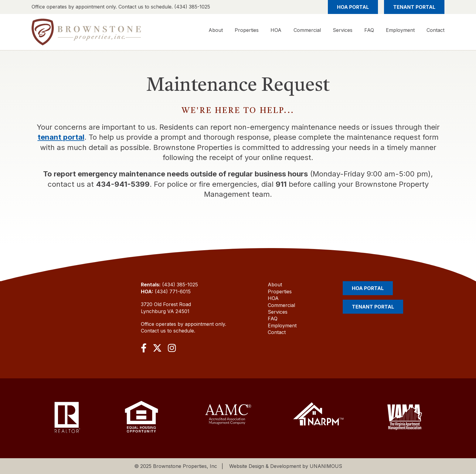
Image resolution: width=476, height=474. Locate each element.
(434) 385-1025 (180, 285)
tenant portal (61, 137)
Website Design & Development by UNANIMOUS (286, 466)
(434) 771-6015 (173, 292)
